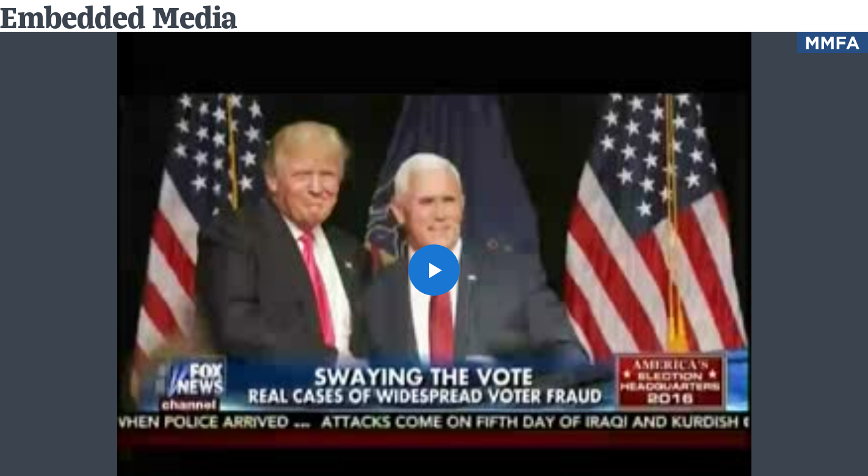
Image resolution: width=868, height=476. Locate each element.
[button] (434, 270)
